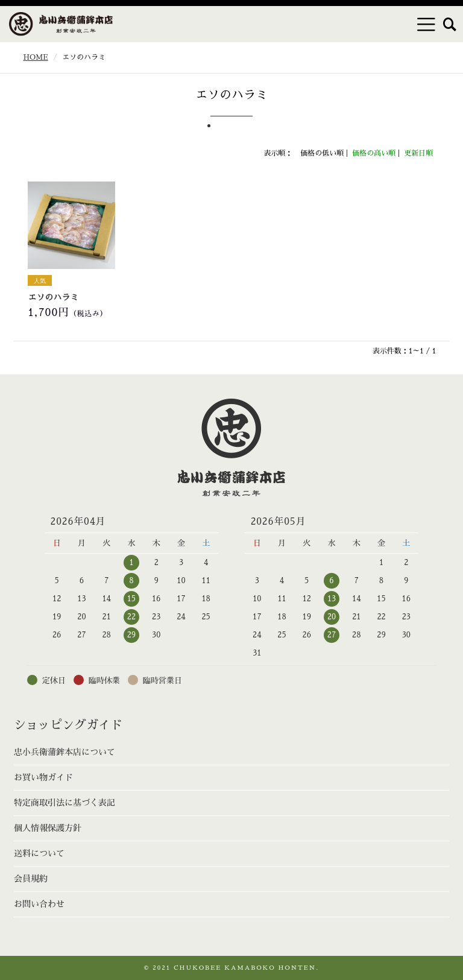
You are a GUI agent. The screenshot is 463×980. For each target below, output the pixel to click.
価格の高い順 (374, 153)
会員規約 (31, 879)
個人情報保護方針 (48, 828)
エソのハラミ (53, 297)
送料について (39, 853)
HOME (35, 57)
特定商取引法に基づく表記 (65, 803)
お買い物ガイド (43, 777)
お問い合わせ (39, 904)
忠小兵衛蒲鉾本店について (65, 752)
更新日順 (418, 153)
